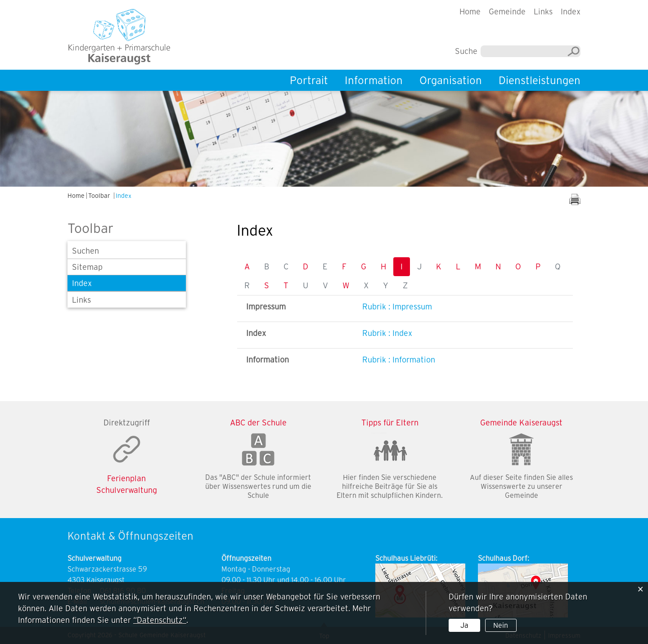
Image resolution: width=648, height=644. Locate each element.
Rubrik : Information (399, 360)
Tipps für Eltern (390, 423)
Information (374, 80)
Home (470, 11)
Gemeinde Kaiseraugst (521, 423)
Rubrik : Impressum (397, 306)
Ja (464, 625)
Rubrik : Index (387, 333)
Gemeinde (507, 11)
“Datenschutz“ (160, 620)
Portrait (309, 80)
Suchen (85, 251)
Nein (501, 625)
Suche (466, 51)
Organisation (451, 80)
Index (571, 11)
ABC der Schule (258, 423)
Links (543, 11)
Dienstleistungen (540, 80)
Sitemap (87, 267)
